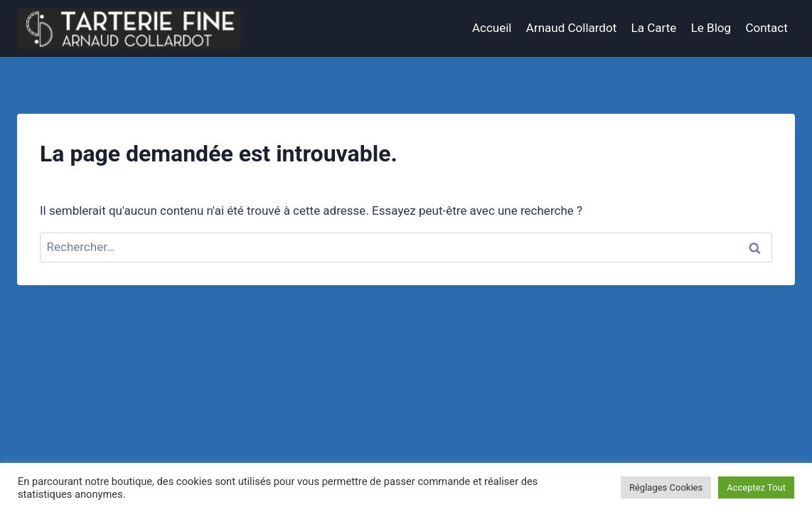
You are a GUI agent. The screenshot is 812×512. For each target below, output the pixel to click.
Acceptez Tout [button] (756, 487)
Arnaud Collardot (571, 28)
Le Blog (711, 28)
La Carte (654, 28)
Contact (766, 28)
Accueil (492, 28)
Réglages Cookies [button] (666, 487)
